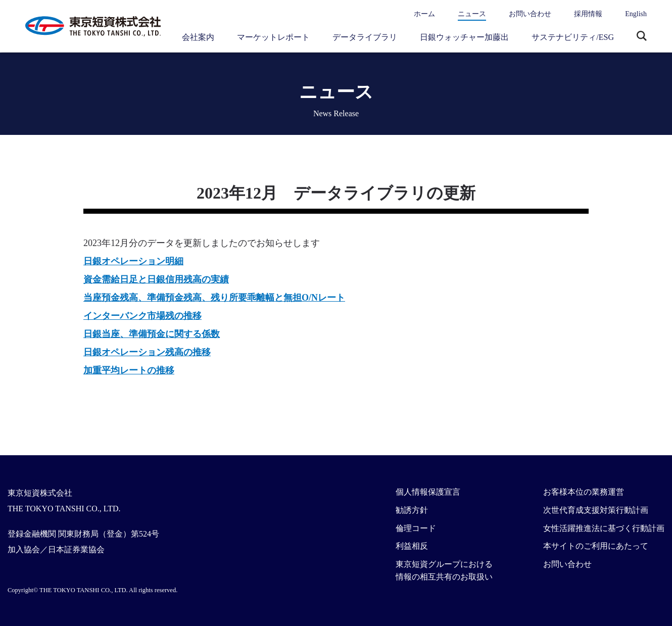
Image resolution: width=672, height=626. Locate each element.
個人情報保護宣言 (428, 492)
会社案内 (198, 37)
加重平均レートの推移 (129, 370)
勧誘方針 (412, 510)
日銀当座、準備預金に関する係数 (152, 334)
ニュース (472, 14)
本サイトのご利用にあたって (596, 546)
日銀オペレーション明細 (133, 261)
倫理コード (416, 528)
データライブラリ (365, 37)
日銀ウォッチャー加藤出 (464, 37)
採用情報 (588, 14)
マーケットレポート (273, 37)
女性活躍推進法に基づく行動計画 (604, 528)
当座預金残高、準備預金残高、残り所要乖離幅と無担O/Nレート (214, 298)
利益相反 (412, 546)
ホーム (424, 14)
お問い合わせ (530, 14)
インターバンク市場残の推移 (142, 316)
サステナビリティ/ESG (573, 37)
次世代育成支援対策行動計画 (596, 510)
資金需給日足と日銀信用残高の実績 (156, 279)
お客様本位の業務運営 (584, 492)
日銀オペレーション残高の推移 (147, 352)
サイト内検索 (642, 37)
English (636, 14)
